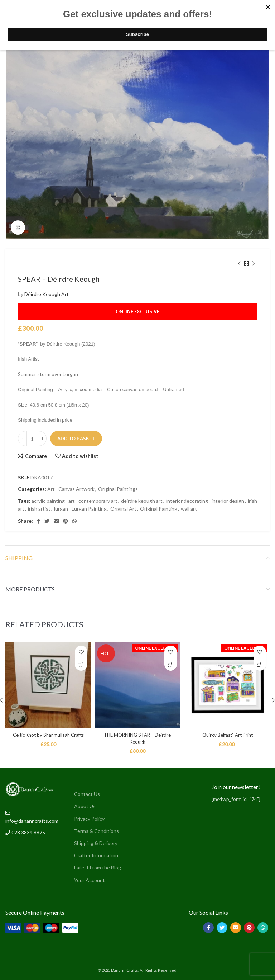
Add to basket (76, 439)
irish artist (39, 509)
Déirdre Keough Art (47, 294)
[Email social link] (56, 521)
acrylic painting (48, 501)
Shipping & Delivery (96, 843)
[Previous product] (239, 264)
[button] (81, 664)
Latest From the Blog (98, 868)
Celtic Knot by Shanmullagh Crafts (48, 735)
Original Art (123, 509)
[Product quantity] (32, 439)
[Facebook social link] (38, 521)
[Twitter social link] (47, 521)
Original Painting (159, 509)
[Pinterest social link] (66, 521)
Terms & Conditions (97, 831)
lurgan (61, 509)
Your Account (90, 880)
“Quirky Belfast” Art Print (227, 735)
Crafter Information (96, 855)
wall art (189, 509)
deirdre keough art (142, 501)
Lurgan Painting (89, 509)
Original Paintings (118, 489)
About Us (85, 806)
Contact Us (87, 794)
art (72, 501)
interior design (228, 501)
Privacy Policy (89, 819)
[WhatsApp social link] (74, 521)
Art (51, 489)
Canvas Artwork (76, 489)
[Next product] (254, 264)
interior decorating (187, 501)
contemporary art (98, 501)
